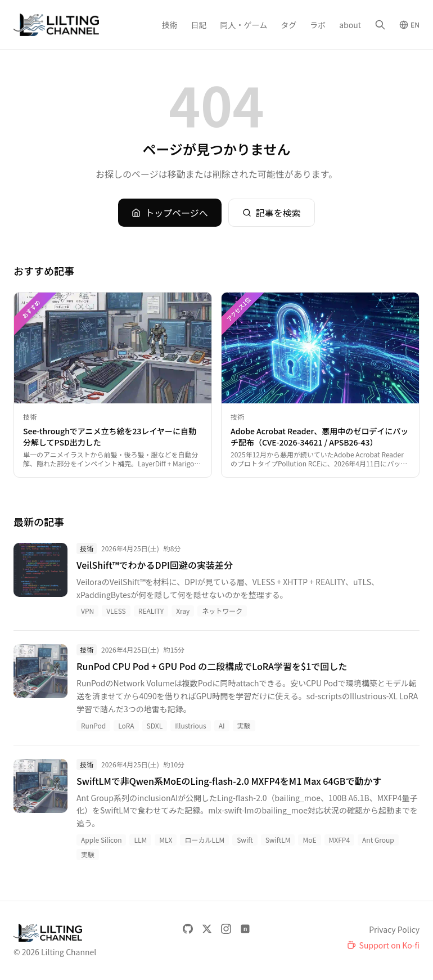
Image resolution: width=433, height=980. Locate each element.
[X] (207, 929)
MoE (309, 840)
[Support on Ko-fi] (383, 945)
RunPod (93, 725)
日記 (199, 25)
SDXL (155, 725)
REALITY (151, 611)
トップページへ (170, 213)
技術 (170, 25)
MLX (166, 840)
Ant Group (378, 840)
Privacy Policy (394, 929)
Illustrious (191, 725)
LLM (140, 840)
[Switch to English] (409, 25)
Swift (245, 840)
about (350, 25)
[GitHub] (188, 929)
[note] (245, 929)
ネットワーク (222, 611)
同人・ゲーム (244, 25)
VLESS (116, 611)
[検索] (380, 25)
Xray (183, 611)
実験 (244, 725)
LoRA (126, 725)
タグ (288, 25)
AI (222, 725)
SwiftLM (278, 840)
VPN (87, 611)
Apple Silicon (101, 840)
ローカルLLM (204, 840)
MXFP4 (340, 840)
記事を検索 (272, 213)
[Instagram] (226, 929)
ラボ (318, 25)
